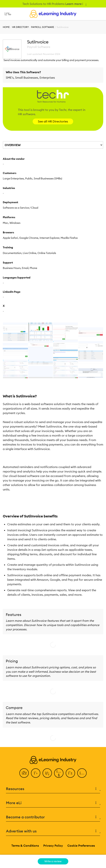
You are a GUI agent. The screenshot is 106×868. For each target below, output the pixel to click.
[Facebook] (24, 773)
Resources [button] (53, 789)
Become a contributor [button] (53, 817)
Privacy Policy (53, 846)
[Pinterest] (70, 773)
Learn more (76, 4)
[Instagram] (82, 773)
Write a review (53, 861)
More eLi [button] (53, 803)
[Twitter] (36, 773)
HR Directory (20, 27)
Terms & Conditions (25, 846)
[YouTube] (59, 773)
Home (6, 27)
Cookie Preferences (81, 846)
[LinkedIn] (47, 773)
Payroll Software (43, 27)
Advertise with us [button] (53, 831)
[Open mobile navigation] (7, 14)
